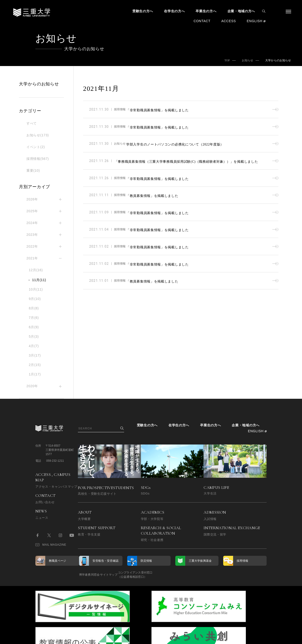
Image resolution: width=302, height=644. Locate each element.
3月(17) (35, 355)
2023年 (32, 235)
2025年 (32, 211)
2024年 (32, 223)
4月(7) (34, 346)
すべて (32, 123)
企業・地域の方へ (241, 11)
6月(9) (34, 327)
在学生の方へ (174, 11)
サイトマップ (127, 575)
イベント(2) (36, 147)
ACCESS (229, 21)
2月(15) (35, 365)
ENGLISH (255, 21)
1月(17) (35, 374)
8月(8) (34, 308)
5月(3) (34, 337)
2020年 (32, 386)
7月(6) (34, 318)
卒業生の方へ (206, 11)
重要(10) (33, 170)
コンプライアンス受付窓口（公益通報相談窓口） (162, 575)
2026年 (32, 199)
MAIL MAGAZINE (51, 545)
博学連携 (85, 575)
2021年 (32, 258)
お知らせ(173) (38, 135)
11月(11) (39, 280)
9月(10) (35, 299)
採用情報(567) (38, 159)
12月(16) (36, 270)
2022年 (32, 246)
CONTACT (202, 21)
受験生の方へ (143, 11)
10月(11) (36, 289)
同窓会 (104, 575)
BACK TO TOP (252, 638)
